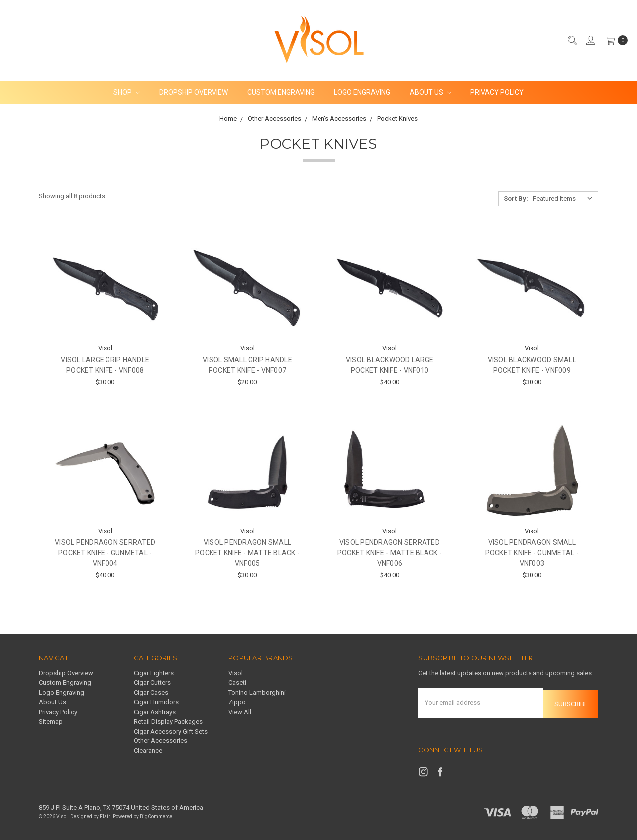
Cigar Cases (151, 692)
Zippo (237, 702)
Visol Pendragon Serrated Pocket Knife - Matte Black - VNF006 (390, 553)
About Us (430, 92)
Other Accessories (160, 741)
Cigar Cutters (152, 682)
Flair (105, 814)
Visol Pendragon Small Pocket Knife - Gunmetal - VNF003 (532, 553)
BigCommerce (156, 814)
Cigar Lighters (154, 673)
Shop (127, 92)
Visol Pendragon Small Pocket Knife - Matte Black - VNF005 (247, 553)
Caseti (237, 682)
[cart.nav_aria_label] (615, 40)
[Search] (572, 40)
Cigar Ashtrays (155, 712)
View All (240, 712)
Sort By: (516, 198)
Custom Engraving (281, 92)
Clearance (148, 751)
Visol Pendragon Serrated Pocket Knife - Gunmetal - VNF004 (105, 553)
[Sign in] (590, 40)
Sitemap (51, 721)
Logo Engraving (362, 92)
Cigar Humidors (156, 702)
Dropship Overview (194, 92)
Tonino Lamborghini (257, 692)
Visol (236, 673)
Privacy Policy (497, 92)
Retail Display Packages (168, 721)
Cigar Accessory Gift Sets (171, 731)
